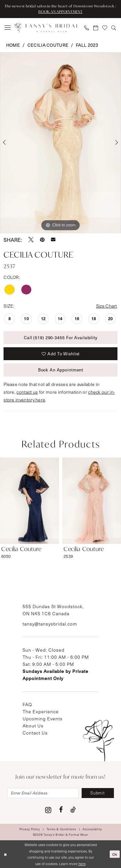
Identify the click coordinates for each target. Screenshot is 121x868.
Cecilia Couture (48, 45)
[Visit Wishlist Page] (105, 28)
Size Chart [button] (107, 306)
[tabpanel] (60, 143)
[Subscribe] (98, 793)
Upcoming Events (43, 719)
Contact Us (35, 733)
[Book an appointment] (96, 28)
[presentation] (30, 501)
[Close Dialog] (5, 854)
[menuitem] (8, 28)
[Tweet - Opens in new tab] (31, 240)
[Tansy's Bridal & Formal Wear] (46, 28)
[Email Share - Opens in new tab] (53, 240)
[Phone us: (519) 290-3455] (87, 28)
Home (13, 45)
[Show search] (114, 28)
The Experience (41, 711)
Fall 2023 (87, 45)
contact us (27, 392)
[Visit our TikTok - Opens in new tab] (73, 810)
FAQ (27, 704)
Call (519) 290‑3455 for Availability (61, 337)
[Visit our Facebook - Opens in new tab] (61, 810)
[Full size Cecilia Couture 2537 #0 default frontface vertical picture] (60, 143)
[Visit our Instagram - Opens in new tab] (48, 810)
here (82, 864)
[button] (8, 28)
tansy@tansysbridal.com (50, 624)
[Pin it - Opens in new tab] (42, 240)
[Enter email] (43, 793)
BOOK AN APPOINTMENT (60, 12)
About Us (33, 726)
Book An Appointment (61, 370)
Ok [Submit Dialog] (115, 854)
